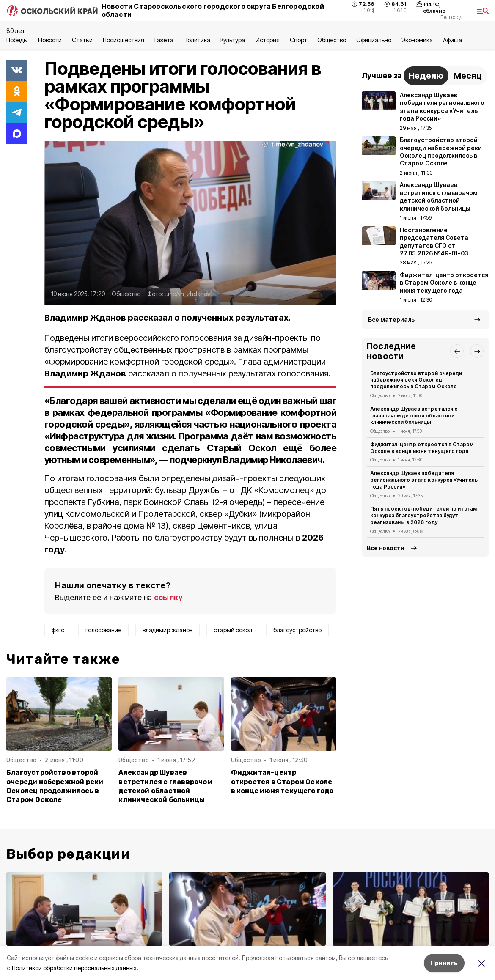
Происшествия (124, 40)
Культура (233, 40)
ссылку (168, 597)
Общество (332, 40)
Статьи (82, 40)
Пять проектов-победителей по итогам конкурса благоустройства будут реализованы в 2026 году (423, 515)
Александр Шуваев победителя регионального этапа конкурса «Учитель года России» (424, 480)
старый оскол (233, 630)
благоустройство (297, 630)
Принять (444, 963)
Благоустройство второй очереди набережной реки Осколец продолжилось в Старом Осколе (55, 786)
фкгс (58, 630)
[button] (457, 351)
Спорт (298, 40)
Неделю (426, 76)
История (268, 40)
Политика (197, 40)
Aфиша (452, 40)
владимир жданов (168, 630)
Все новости (386, 548)
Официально (374, 40)
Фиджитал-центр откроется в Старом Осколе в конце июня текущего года (282, 781)
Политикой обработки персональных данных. (75, 968)
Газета (164, 40)
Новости (50, 40)
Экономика (417, 40)
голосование (103, 630)
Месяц (468, 76)
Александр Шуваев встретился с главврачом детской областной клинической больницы (165, 786)
